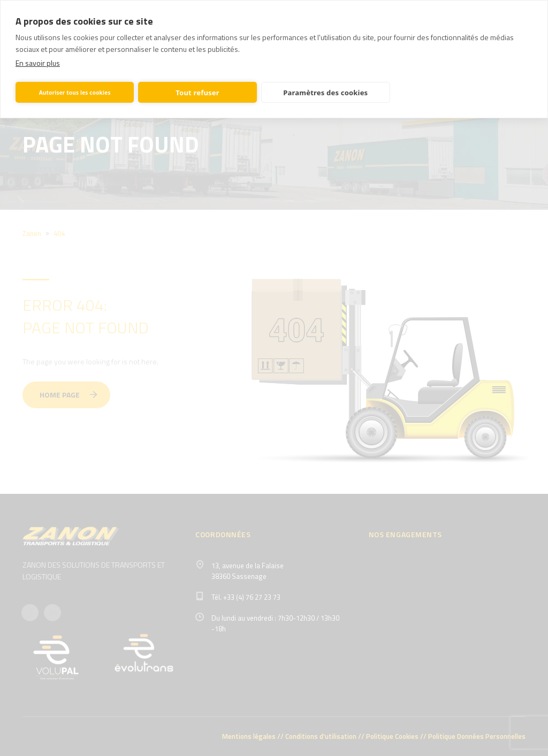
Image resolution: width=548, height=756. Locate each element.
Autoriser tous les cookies (75, 93)
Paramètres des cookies (325, 93)
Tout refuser (197, 93)
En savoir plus (38, 63)
